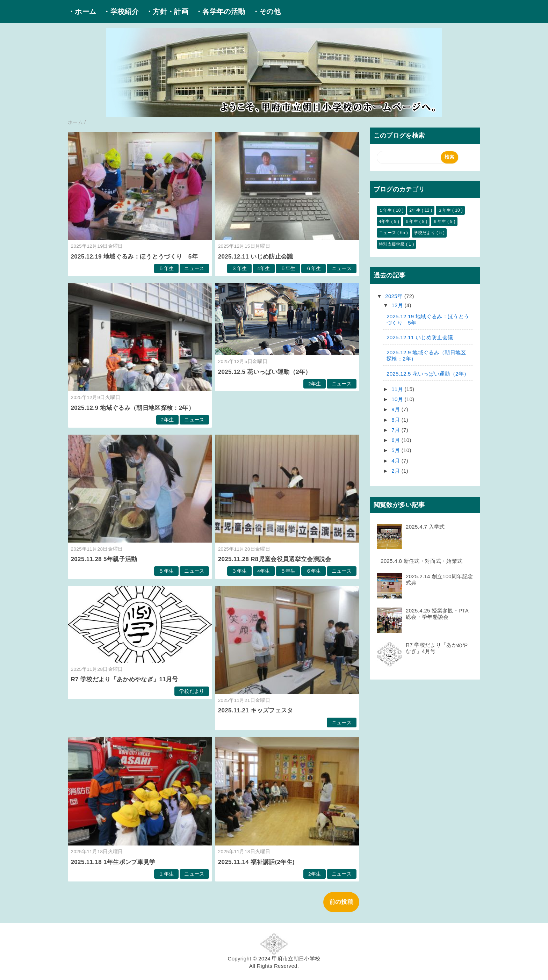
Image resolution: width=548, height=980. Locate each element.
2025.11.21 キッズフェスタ (256, 710)
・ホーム (82, 12)
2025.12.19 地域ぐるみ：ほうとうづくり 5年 (134, 257)
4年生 (264, 268)
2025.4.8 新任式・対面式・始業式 (421, 561)
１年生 (166, 874)
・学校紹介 (121, 12)
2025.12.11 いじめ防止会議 (256, 257)
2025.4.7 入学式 (425, 527)
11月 (398, 389)
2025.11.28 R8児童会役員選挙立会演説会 (275, 559)
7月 (396, 430)
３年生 (239, 268)
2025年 (395, 296)
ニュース (194, 268)
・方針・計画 (167, 12)
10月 (398, 399)
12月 (398, 305)
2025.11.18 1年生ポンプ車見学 (113, 862)
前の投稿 (341, 902)
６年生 (314, 268)
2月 (396, 471)
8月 (396, 420)
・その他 (266, 12)
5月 (396, 450)
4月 (396, 461)
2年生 (168, 420)
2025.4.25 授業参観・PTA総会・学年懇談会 (437, 614)
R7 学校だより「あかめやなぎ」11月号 (125, 679)
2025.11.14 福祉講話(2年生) (256, 862)
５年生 (166, 268)
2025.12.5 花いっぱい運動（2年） (265, 372)
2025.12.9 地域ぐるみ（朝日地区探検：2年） (133, 408)
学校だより (192, 691)
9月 (396, 409)
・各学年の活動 (220, 12)
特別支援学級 (392, 244)
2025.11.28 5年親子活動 (104, 559)
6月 (396, 440)
